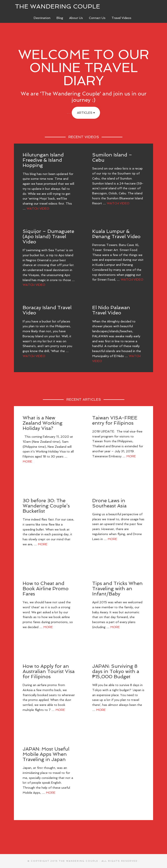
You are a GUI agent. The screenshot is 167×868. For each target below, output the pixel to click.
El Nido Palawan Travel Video (111, 310)
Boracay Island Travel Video (47, 310)
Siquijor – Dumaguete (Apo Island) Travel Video (48, 236)
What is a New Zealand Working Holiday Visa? (43, 423)
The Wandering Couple (58, 6)
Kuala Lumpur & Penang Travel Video (116, 234)
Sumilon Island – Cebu (112, 157)
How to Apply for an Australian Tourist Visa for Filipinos (49, 671)
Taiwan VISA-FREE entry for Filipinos (115, 420)
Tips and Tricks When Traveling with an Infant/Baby (117, 588)
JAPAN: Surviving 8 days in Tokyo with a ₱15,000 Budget (116, 671)
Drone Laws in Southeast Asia (109, 503)
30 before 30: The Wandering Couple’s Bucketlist (46, 506)
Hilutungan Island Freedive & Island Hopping (43, 160)
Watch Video (38, 209)
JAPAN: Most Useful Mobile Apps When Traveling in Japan (46, 754)
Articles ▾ (86, 113)
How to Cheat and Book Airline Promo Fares (46, 588)
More (27, 461)
